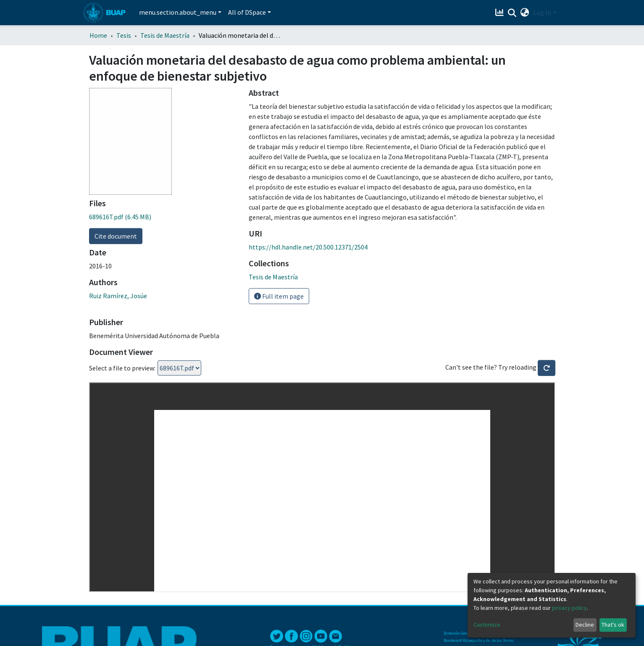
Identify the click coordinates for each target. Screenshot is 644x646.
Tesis (124, 35)
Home (98, 35)
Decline (585, 625)
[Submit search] (512, 13)
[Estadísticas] (500, 13)
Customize (487, 625)
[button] (524, 13)
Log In (542, 13)
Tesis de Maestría (165, 35)
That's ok (613, 625)
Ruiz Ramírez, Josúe (118, 296)
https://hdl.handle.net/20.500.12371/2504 (308, 247)
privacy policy (569, 608)
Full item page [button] (279, 296)
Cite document (116, 236)
